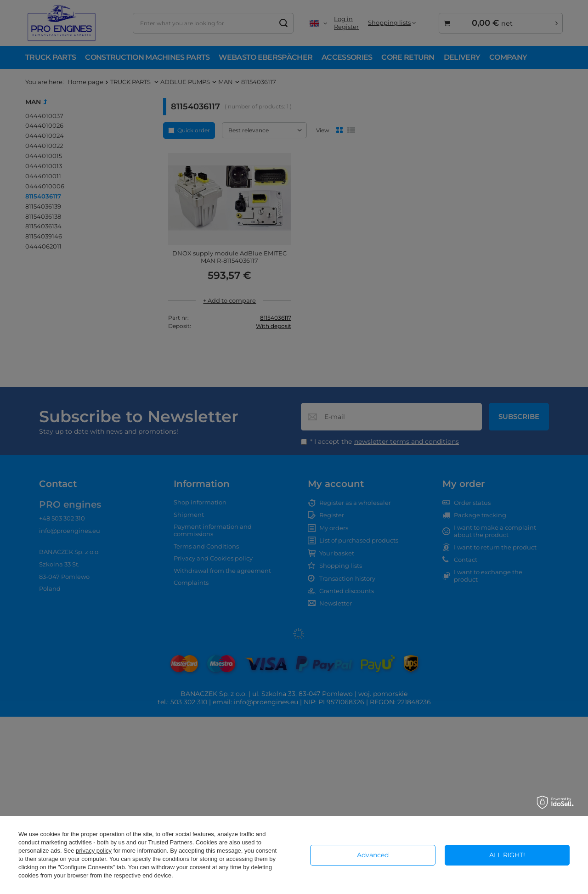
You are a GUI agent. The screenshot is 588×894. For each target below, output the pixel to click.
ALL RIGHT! (507, 855)
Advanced (373, 855)
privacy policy (94, 851)
